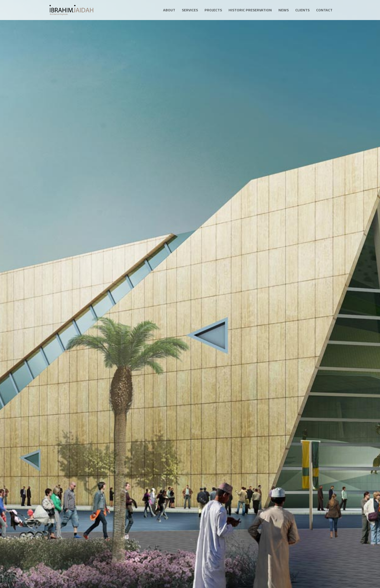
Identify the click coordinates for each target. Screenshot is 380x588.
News (284, 11)
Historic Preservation (250, 11)
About (169, 11)
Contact (324, 11)
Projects (213, 11)
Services (190, 11)
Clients (302, 11)
